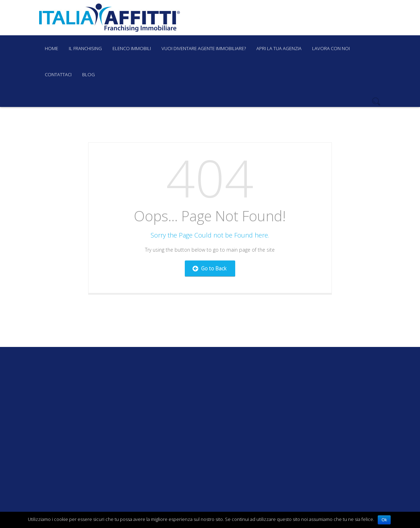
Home (51, 48)
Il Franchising (85, 48)
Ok (384, 520)
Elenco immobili (132, 48)
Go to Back (209, 268)
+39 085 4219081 (287, 18)
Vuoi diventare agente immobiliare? (204, 48)
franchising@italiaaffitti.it (225, 18)
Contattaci (58, 74)
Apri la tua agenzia (279, 48)
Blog (89, 74)
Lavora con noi (331, 48)
